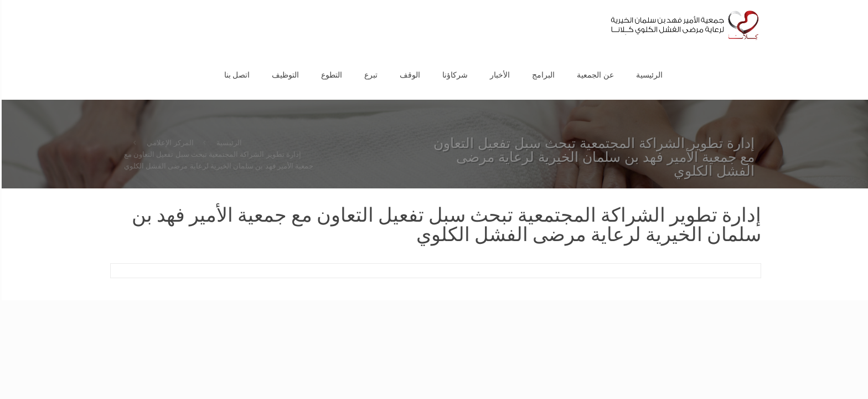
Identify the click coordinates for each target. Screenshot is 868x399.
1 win (867, 0)
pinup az (862, 0)
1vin (865, 0)
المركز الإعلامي (168, 143)
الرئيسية (228, 143)
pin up (864, 0)
